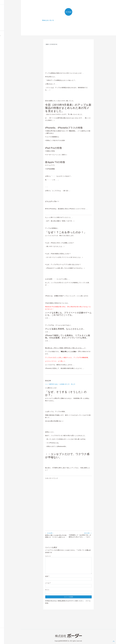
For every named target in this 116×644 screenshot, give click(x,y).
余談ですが (5, 18)
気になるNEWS (6, 21)
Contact (4, 641)
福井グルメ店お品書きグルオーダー (7, 41)
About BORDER (5, 28)
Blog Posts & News (6, 8)
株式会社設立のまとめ (8, 11)
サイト (47, 590)
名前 (47, 577)
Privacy (9, 641)
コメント (48, 557)
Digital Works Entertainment (9, 24)
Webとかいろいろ (6, 14)
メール (48, 584)
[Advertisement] (68, 59)
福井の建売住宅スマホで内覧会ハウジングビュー (9, 36)
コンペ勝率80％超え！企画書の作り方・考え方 (60, 385)
